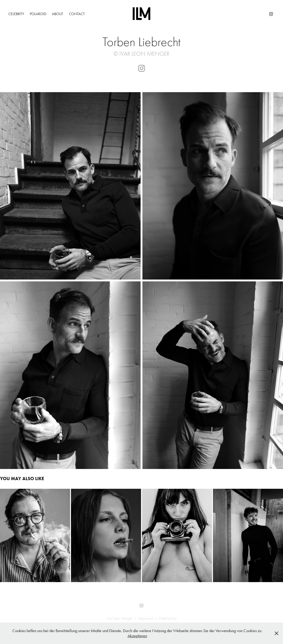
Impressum (146, 618)
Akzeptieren (137, 636)
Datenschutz (168, 618)
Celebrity (16, 14)
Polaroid (38, 14)
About (57, 14)
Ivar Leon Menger (120, 618)
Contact (77, 14)
